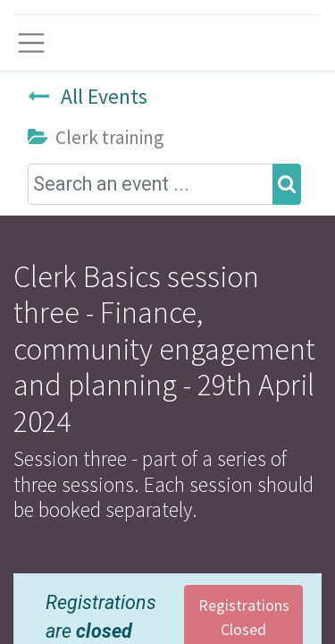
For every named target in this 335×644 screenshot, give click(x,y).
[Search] (287, 184)
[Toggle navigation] (31, 43)
